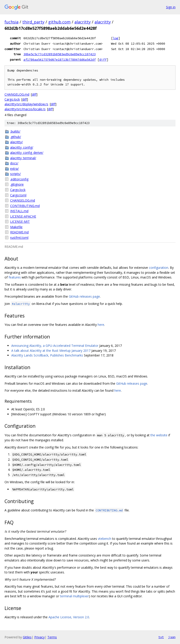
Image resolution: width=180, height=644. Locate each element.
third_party (33, 22)
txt (161, 637)
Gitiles (27, 637)
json (172, 637)
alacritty (83, 22)
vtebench (105, 539)
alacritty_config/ (22, 147)
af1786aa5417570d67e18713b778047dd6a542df (60, 60)
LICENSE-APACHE (23, 216)
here (101, 325)
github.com (59, 22)
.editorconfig (19, 179)
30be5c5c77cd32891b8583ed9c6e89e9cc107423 (60, 54)
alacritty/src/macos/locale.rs (25, 109)
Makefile (16, 227)
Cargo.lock (12, 99)
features (15, 277)
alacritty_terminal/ (23, 158)
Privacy (39, 637)
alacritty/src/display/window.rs (26, 104)
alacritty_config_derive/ (27, 153)
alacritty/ (16, 142)
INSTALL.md (19, 211)
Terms (52, 637)
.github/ (16, 137)
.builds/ (15, 131)
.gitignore (17, 184)
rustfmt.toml (19, 238)
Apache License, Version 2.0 (69, 617)
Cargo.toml (18, 195)
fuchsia (12, 22)
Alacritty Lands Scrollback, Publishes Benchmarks (47, 355)
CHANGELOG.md (17, 94)
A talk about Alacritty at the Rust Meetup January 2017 (51, 351)
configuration (159, 268)
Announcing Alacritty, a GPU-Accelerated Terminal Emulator (55, 346)
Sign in (171, 7)
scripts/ (15, 174)
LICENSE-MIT (20, 222)
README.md (19, 232)
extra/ (14, 169)
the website (159, 435)
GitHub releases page (84, 296)
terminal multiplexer (74, 596)
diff (103, 60)
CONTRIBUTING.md (25, 206)
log (115, 38)
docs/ (14, 163)
